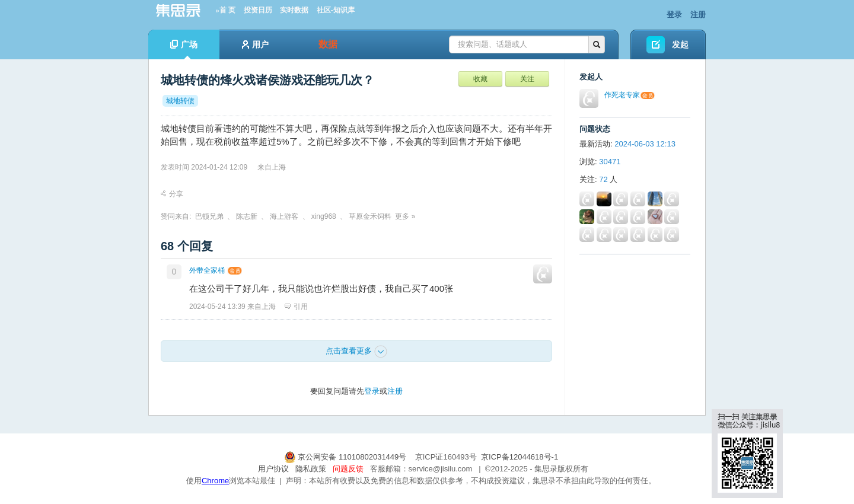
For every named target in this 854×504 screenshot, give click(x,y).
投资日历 (258, 10)
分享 (172, 194)
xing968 (324, 216)
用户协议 (273, 469)
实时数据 (294, 10)
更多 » (405, 216)
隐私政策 (311, 469)
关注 (527, 79)
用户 (255, 44)
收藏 (480, 79)
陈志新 (247, 216)
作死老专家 (622, 95)
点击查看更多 (356, 352)
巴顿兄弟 (209, 216)
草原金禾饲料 (370, 216)
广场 (184, 50)
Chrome (215, 481)
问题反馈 (348, 469)
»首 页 (226, 10)
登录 (674, 15)
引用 (296, 307)
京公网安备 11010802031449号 (346, 457)
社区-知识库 (336, 10)
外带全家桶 (207, 270)
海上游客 (284, 216)
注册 (698, 15)
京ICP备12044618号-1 (520, 457)
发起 (680, 44)
